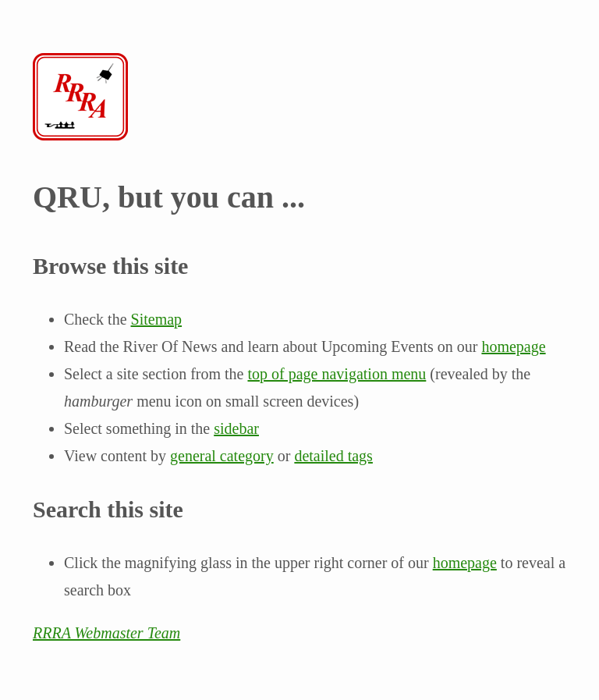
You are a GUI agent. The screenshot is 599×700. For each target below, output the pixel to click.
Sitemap (157, 319)
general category (222, 456)
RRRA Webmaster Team (106, 633)
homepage (513, 346)
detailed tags (333, 456)
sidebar (236, 428)
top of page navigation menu (337, 374)
